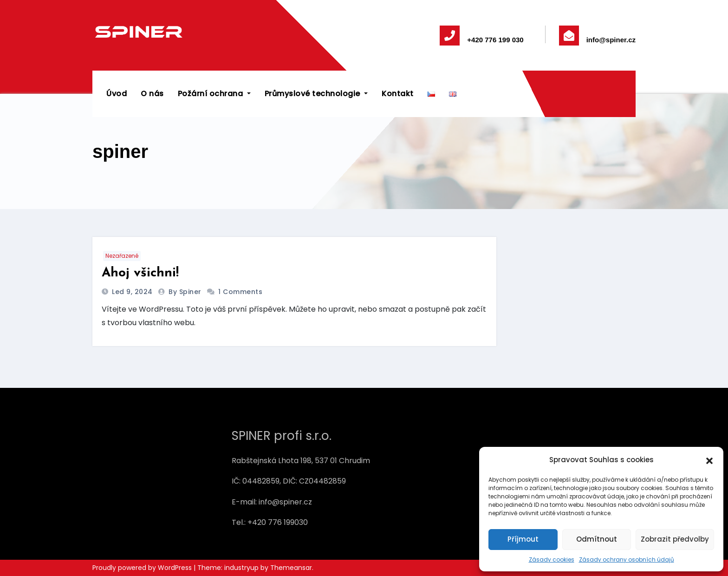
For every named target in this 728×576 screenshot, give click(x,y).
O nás (152, 94)
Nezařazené (122, 256)
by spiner (186, 292)
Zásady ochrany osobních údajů (627, 560)
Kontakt (398, 94)
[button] (709, 460)
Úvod (117, 94)
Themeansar (291, 568)
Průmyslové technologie (316, 94)
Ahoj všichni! (140, 273)
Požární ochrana (214, 94)
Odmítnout (597, 539)
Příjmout (523, 539)
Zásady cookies (552, 560)
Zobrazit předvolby (675, 539)
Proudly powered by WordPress (143, 568)
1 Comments (240, 292)
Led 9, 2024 (133, 292)
